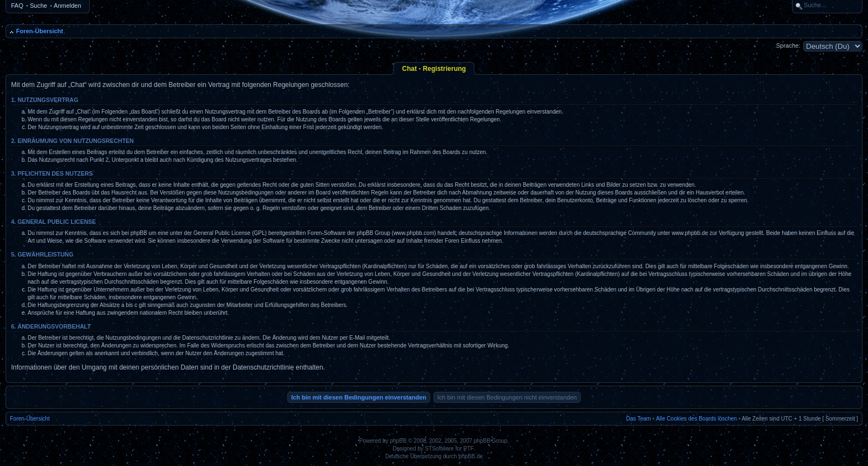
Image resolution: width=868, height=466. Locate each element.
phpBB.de (471, 456)
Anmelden (68, 6)
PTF (469, 449)
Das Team (639, 419)
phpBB (398, 441)
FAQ (17, 6)
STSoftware (440, 449)
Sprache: (788, 45)
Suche (38, 6)
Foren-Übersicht (40, 31)
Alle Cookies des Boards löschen (696, 419)
